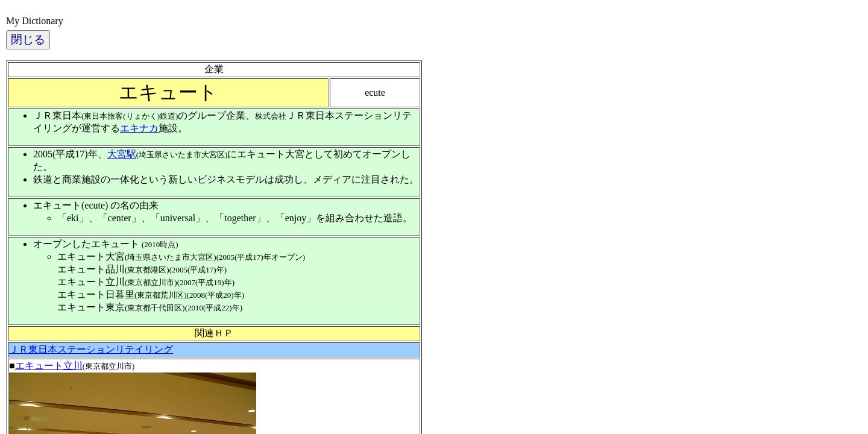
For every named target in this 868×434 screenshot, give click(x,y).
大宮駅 (122, 154)
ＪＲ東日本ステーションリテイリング (91, 349)
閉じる (28, 39)
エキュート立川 (49, 366)
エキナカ (139, 128)
